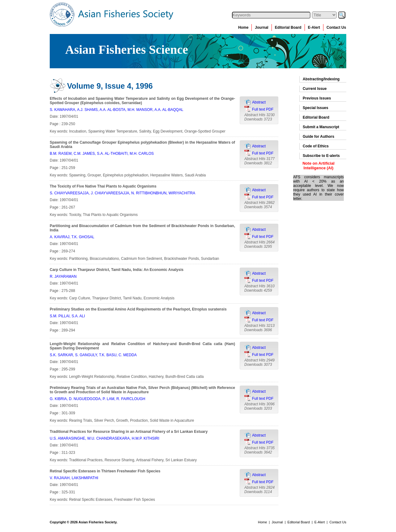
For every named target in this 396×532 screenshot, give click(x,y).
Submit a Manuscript (321, 127)
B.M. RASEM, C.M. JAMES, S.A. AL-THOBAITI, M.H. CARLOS (102, 154)
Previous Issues (317, 98)
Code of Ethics (316, 146)
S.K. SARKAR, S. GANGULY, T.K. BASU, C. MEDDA (93, 355)
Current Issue (315, 89)
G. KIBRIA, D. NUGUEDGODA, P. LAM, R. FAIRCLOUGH (97, 399)
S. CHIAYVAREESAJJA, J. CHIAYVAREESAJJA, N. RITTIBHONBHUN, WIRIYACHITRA (122, 193)
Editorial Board (288, 27)
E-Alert (314, 27)
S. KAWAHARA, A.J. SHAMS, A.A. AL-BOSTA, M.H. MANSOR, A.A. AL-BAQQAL (116, 110)
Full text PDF (263, 109)
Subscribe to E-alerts (321, 156)
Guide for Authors (318, 137)
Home (243, 27)
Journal (261, 27)
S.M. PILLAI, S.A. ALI (67, 316)
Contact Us (336, 27)
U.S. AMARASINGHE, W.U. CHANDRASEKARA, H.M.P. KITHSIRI (105, 438)
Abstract (259, 102)
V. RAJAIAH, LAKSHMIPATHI (74, 478)
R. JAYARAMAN (63, 277)
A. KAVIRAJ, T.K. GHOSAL (72, 237)
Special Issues (316, 108)
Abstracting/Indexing (321, 79)
